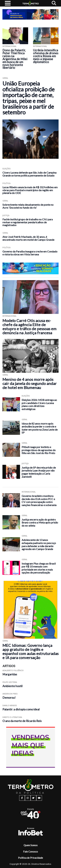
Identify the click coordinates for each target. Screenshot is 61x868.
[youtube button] (39, 798)
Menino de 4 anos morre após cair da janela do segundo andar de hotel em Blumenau (30, 383)
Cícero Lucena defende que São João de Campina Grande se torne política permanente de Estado (29, 174)
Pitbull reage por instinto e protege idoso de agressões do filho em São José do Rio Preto (39, 450)
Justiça (6, 215)
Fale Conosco (30, 852)
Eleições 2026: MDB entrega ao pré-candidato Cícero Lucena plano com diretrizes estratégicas (39, 404)
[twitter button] (33, 798)
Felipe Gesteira (10, 682)
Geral (5, 78)
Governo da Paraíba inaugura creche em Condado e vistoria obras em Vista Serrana (30, 253)
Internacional (9, 46)
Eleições (7, 169)
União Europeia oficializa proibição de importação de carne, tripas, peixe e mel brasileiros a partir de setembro (28, 98)
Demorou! (9, 698)
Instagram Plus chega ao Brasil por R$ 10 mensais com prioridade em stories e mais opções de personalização (39, 568)
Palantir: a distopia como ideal (21, 709)
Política (6, 183)
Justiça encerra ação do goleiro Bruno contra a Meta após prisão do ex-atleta (40, 522)
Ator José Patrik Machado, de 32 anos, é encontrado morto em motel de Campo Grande (28, 238)
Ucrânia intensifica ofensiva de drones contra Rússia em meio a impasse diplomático (46, 56)
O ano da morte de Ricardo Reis (22, 721)
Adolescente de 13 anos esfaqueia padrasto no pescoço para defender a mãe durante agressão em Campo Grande (39, 544)
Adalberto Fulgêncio (13, 670)
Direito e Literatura (12, 717)
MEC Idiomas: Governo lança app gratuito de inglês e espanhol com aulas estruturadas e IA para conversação (30, 651)
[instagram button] (28, 798)
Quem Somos (31, 845)
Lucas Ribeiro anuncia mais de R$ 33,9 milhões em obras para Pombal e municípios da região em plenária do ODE (30, 190)
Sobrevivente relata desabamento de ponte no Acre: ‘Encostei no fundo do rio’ (28, 206)
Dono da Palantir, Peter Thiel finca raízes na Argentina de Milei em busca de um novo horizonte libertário (15, 59)
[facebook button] (22, 798)
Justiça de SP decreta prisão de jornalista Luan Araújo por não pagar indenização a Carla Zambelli (39, 472)
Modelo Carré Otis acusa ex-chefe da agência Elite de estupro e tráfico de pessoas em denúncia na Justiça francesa (29, 327)
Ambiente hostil (12, 686)
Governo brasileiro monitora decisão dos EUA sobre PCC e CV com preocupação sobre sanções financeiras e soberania (39, 500)
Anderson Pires (10, 694)
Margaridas (10, 674)
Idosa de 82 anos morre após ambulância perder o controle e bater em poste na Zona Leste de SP (40, 428)
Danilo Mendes (10, 705)
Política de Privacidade (30, 858)
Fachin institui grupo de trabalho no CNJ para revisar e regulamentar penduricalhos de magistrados (28, 222)
